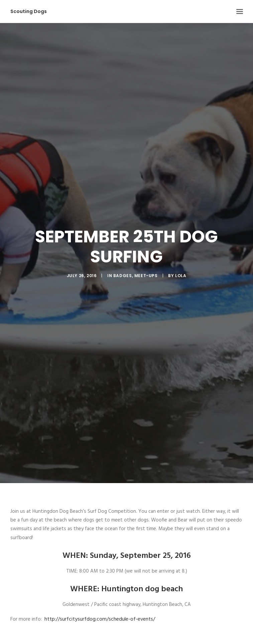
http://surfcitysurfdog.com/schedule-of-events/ (100, 607)
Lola (181, 270)
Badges (123, 270)
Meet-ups (146, 270)
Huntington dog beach (142, 577)
